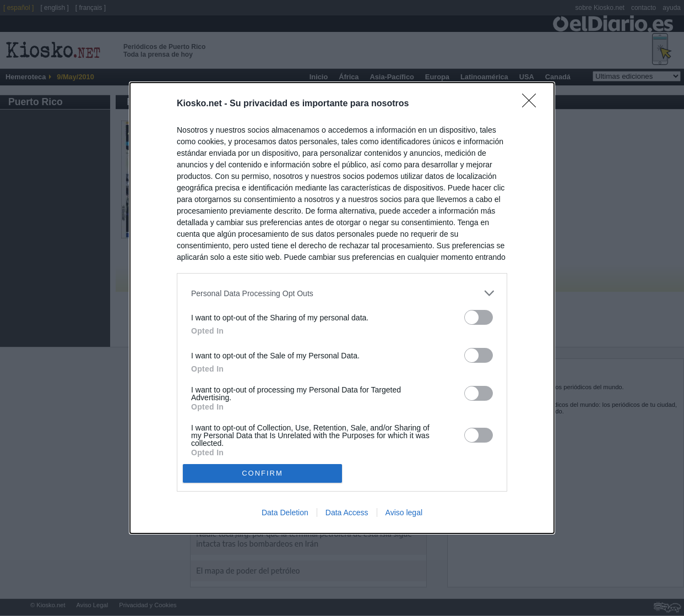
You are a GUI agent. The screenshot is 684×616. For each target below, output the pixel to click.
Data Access (347, 513)
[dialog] (342, 308)
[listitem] (342, 293)
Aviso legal (404, 513)
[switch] (479, 317)
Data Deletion (285, 513)
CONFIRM (262, 473)
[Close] (533, 104)
